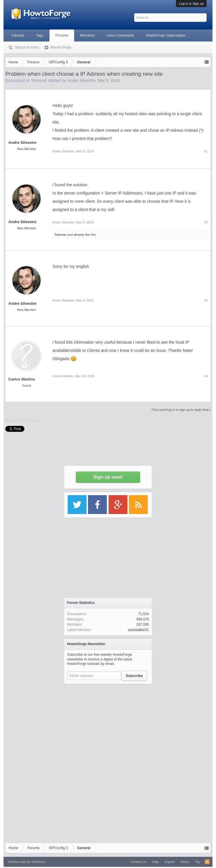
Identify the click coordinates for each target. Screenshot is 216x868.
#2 (206, 222)
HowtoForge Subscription (166, 35)
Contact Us (138, 862)
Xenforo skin (17, 862)
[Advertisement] (108, 724)
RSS (207, 862)
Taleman (60, 235)
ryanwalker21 (138, 630)
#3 (206, 300)
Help (156, 862)
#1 (206, 151)
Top (198, 862)
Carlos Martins (21, 379)
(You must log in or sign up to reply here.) (181, 410)
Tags (40, 35)
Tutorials (18, 35)
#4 (206, 376)
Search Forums (27, 47)
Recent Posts (61, 47)
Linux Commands (120, 35)
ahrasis (79, 235)
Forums (62, 35)
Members (87, 35)
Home (185, 862)
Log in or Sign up (191, 4)
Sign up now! (108, 477)
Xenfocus (38, 862)
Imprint (170, 862)
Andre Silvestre (22, 143)
